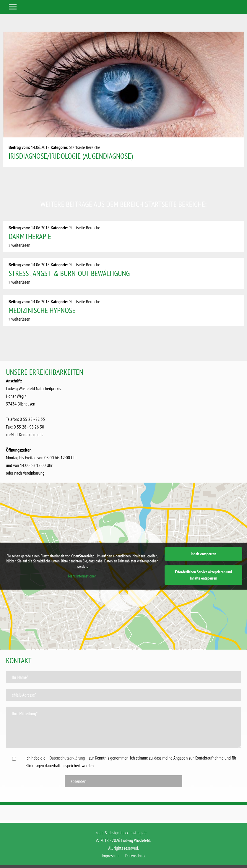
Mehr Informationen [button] (82, 576)
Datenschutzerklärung (67, 758)
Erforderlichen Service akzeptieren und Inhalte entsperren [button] (204, 575)
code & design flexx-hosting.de (121, 833)
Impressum (110, 856)
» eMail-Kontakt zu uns (25, 434)
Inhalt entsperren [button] (204, 554)
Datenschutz (135, 856)
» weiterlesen (19, 245)
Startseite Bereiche (85, 147)
